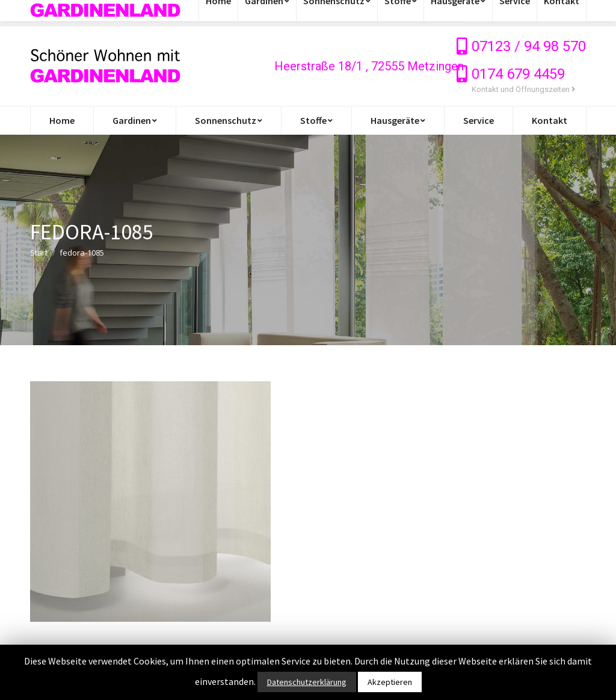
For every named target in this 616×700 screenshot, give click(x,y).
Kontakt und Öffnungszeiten (524, 89)
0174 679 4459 (518, 74)
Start (39, 253)
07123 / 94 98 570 (529, 46)
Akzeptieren (390, 682)
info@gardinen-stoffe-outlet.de (104, 13)
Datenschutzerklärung (307, 682)
